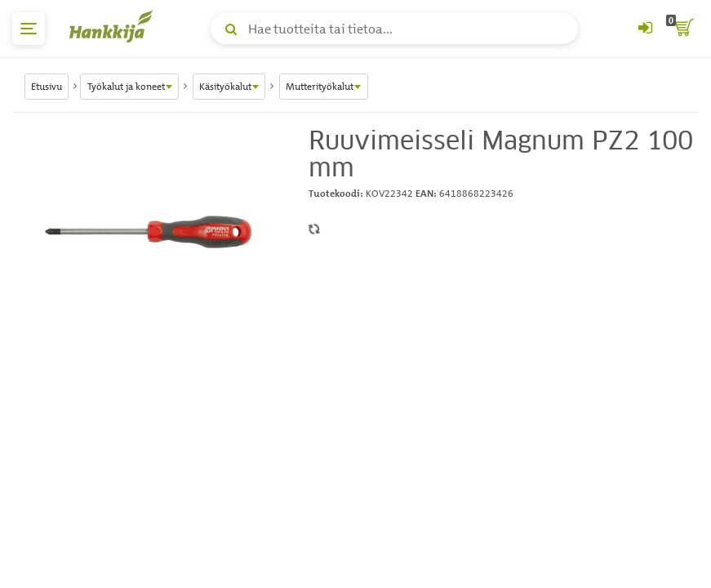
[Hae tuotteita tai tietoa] (394, 29)
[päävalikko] (29, 29)
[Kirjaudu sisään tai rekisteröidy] (645, 29)
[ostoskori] (682, 29)
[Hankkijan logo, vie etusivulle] (114, 26)
